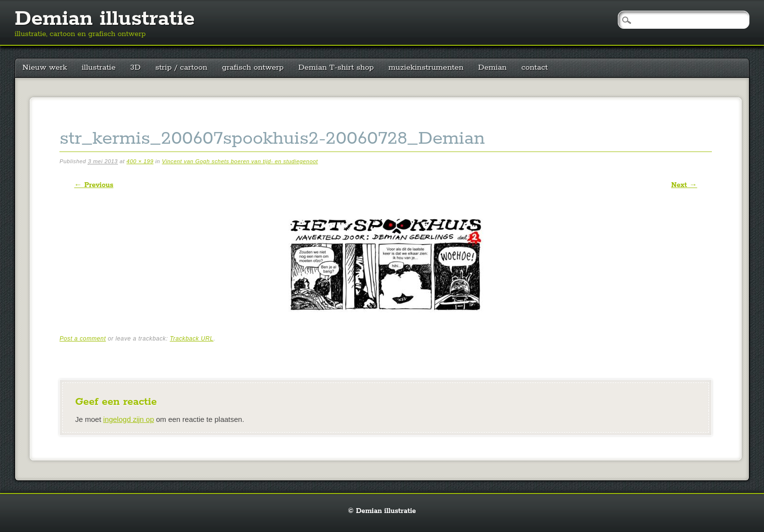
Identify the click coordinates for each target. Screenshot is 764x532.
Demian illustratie (105, 19)
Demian (492, 67)
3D (135, 67)
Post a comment (83, 339)
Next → (684, 185)
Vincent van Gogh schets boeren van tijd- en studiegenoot (240, 161)
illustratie (99, 67)
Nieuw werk (45, 67)
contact (535, 67)
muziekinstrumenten (426, 67)
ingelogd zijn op (129, 419)
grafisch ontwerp (253, 67)
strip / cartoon (181, 67)
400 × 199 (140, 161)
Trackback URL (192, 339)
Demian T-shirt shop (336, 67)
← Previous (94, 185)
